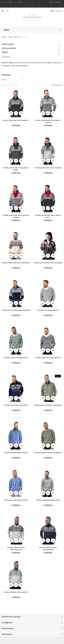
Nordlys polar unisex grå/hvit (48, 310)
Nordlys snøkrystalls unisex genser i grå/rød (48, 121)
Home (4, 37)
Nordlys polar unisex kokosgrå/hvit (48, 357)
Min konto (7, 634)
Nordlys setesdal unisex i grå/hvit (16, 592)
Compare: (58, 85)
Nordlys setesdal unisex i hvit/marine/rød (16, 548)
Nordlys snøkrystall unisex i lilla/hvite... (16, 263)
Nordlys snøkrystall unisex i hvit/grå (48, 168)
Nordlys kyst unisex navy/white (16, 405)
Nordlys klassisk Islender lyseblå (16, 452)
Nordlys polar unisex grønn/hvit (16, 357)
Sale (58, 376)
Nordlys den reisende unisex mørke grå (48, 263)
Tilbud (5, 52)
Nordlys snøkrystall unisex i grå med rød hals (16, 216)
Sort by (4, 79)
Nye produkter (9, 48)
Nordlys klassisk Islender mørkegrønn (48, 405)
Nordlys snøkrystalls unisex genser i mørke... (16, 169)
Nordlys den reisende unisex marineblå (16, 310)
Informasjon (8, 44)
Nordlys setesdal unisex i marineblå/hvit (48, 548)
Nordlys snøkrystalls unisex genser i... (16, 120)
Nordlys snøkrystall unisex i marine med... (48, 216)
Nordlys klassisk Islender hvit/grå (48, 500)
